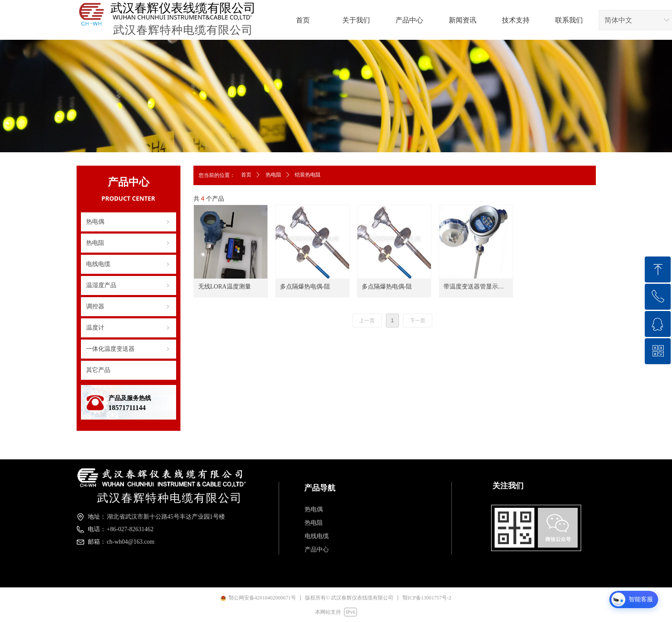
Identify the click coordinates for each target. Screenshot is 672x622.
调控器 (129, 307)
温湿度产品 (129, 285)
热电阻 (129, 243)
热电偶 (129, 222)
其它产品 (98, 370)
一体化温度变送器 (129, 349)
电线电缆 (129, 264)
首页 (246, 175)
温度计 (129, 328)
